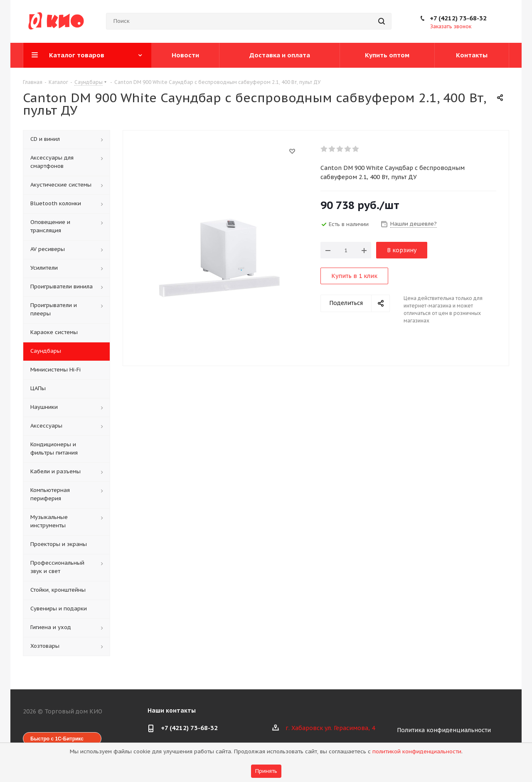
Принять (266, 771)
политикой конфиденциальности (417, 751)
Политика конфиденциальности (444, 730)
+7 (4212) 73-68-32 (458, 18)
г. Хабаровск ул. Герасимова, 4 (330, 728)
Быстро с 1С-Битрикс (57, 739)
